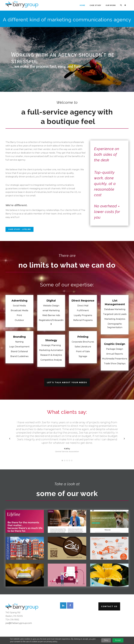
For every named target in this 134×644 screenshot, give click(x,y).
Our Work (111, 5)
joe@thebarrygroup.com (19, 623)
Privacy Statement (96, 638)
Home (82, 5)
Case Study (95, 5)
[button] (62, 461)
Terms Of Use (81, 638)
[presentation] (10, 439)
